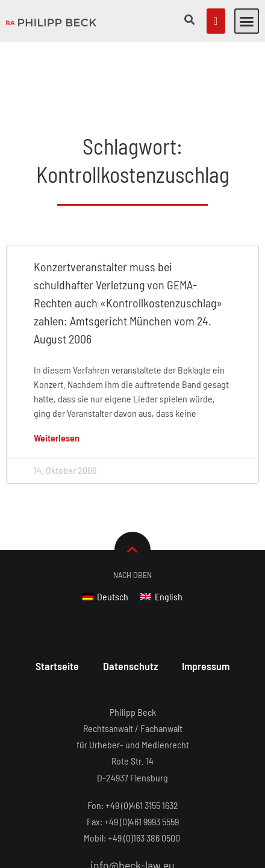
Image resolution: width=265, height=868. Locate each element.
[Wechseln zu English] (161, 536)
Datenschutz (130, 606)
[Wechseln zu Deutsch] (105, 536)
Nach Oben (132, 515)
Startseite (57, 606)
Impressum (206, 606)
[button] (247, 21)
